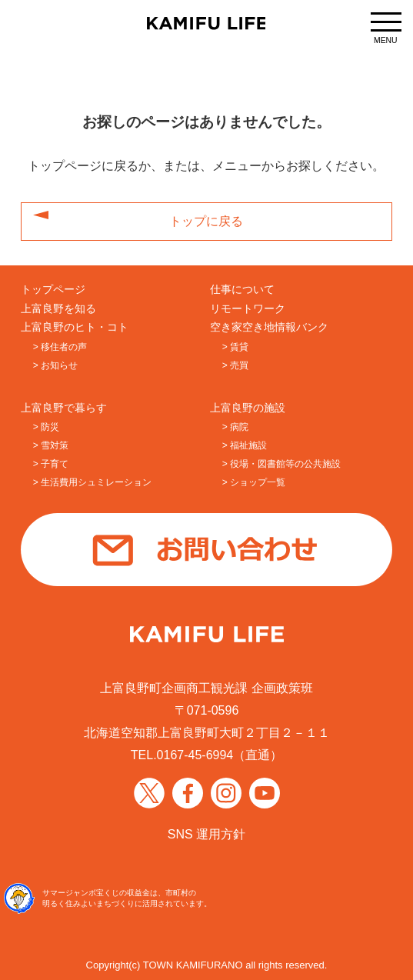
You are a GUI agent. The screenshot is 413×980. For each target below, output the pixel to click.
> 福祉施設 (245, 445)
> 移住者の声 (60, 347)
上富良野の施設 (248, 408)
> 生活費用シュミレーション (92, 482)
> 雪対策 (51, 445)
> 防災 (46, 427)
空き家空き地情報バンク (269, 327)
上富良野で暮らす (64, 408)
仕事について (242, 290)
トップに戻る (206, 222)
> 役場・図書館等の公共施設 (281, 464)
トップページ (53, 290)
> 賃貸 (235, 347)
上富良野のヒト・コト (75, 327)
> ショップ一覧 (254, 482)
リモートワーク (248, 309)
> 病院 (235, 427)
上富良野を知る (58, 309)
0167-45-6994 (195, 755)
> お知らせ (55, 365)
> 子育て (51, 464)
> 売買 (235, 365)
